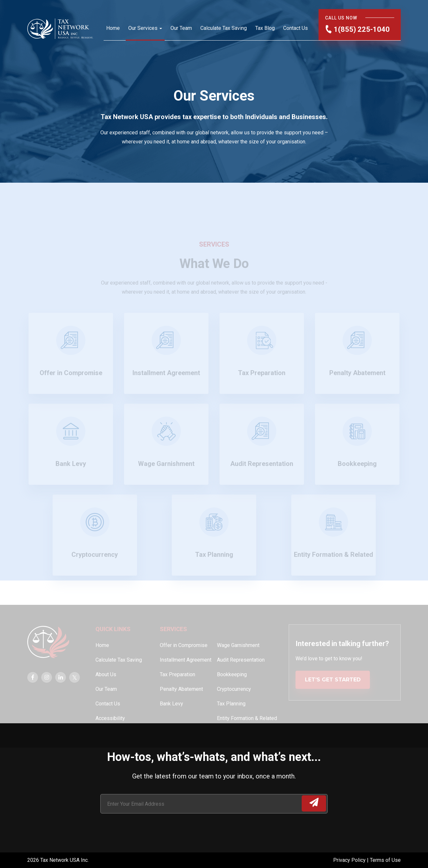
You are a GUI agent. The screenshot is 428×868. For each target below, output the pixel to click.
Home (113, 28)
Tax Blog (265, 28)
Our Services (143, 28)
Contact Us (296, 28)
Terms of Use (385, 860)
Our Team (181, 28)
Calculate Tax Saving (224, 28)
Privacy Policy (350, 860)
